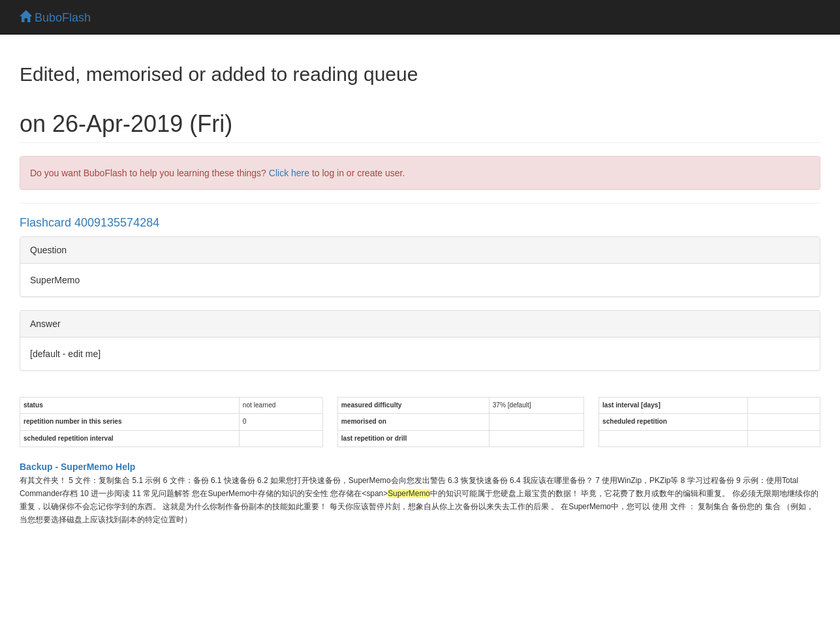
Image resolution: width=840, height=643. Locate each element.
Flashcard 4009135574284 (89, 223)
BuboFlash (55, 18)
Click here (289, 173)
